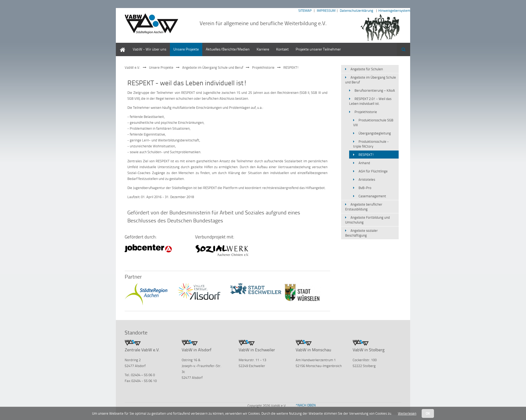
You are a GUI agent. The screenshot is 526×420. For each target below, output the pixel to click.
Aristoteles (367, 179)
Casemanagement (372, 196)
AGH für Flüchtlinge (373, 171)
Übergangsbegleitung (375, 133)
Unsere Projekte (186, 49)
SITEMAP (305, 10)
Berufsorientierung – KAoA (375, 90)
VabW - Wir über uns (150, 49)
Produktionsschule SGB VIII (373, 122)
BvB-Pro (365, 188)
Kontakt (282, 49)
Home (121, 45)
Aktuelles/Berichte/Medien (228, 49)
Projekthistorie (263, 67)
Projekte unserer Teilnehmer (318, 49)
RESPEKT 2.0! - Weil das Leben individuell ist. (370, 101)
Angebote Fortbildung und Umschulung (367, 220)
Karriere (263, 49)
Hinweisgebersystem (394, 10)
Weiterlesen (407, 413)
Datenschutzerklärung (357, 10)
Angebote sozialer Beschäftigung (361, 233)
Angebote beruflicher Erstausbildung (364, 207)
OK (428, 413)
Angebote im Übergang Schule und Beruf (213, 67)
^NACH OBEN (306, 405)
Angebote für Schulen (367, 69)
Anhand (364, 163)
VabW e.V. (132, 67)
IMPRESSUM (326, 10)
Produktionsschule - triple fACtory (371, 144)
